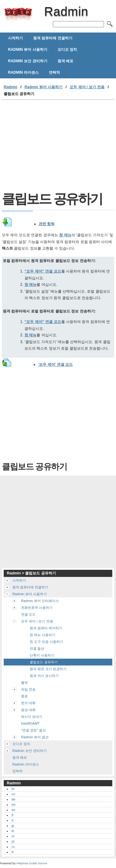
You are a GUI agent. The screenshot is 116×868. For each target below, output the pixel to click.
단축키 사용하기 (42, 655)
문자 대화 (28, 703)
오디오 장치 (67, 50)
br (13, 789)
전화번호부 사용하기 (37, 608)
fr (13, 815)
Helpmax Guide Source (32, 863)
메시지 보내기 (32, 717)
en (13, 805)
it (12, 820)
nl (13, 836)
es (13, 810)
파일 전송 (28, 689)
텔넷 (24, 683)
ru (13, 847)
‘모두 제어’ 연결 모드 (55, 364)
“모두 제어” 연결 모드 (43, 271)
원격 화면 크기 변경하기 (48, 669)
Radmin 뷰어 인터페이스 (40, 601)
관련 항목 (47, 224)
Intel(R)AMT (30, 723)
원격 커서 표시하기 (44, 676)
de (13, 799)
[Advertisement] (58, 146)
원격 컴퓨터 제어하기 (46, 628)
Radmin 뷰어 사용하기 (28, 50)
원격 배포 (65, 61)
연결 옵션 (37, 648)
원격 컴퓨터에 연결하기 (53, 38)
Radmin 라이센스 (23, 72)
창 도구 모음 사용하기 (46, 642)
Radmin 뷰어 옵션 (35, 737)
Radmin (18, 14)
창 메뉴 (65, 235)
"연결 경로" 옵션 (33, 730)
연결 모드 (28, 614)
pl (13, 841)
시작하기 (15, 38)
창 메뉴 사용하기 (43, 635)
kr (13, 831)
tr (13, 852)
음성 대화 (28, 710)
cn (13, 794)
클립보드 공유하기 (44, 662)
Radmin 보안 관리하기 (28, 61)
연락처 (54, 72)
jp (13, 826)
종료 (24, 696)
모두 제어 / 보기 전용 (87, 87)
